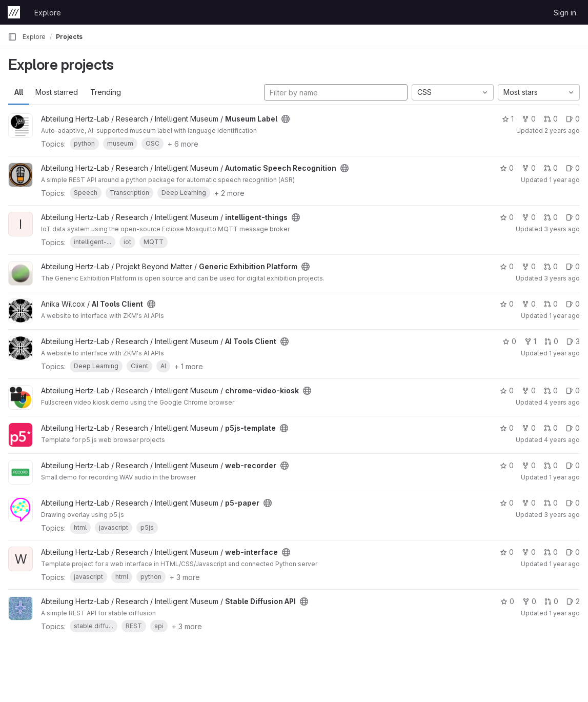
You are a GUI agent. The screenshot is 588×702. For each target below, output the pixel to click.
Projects (69, 37)
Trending (106, 92)
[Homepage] (14, 12)
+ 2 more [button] (229, 193)
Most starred (57, 92)
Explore (48, 13)
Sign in (565, 13)
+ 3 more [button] (185, 577)
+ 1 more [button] (189, 366)
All (19, 92)
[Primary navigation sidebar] (12, 37)
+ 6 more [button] (183, 144)
